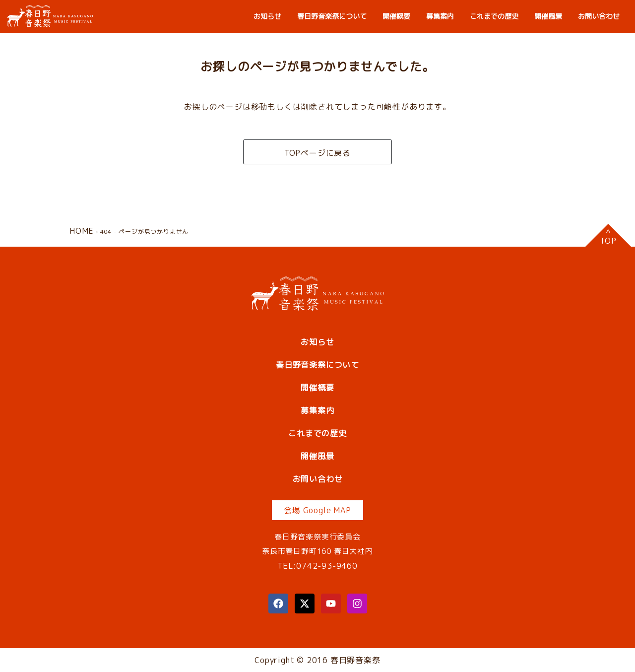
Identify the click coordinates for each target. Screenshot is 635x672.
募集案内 (440, 16)
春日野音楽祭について (332, 16)
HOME (82, 231)
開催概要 (396, 16)
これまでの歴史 (494, 16)
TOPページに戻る (317, 153)
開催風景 (548, 16)
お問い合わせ (599, 16)
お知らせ (267, 16)
